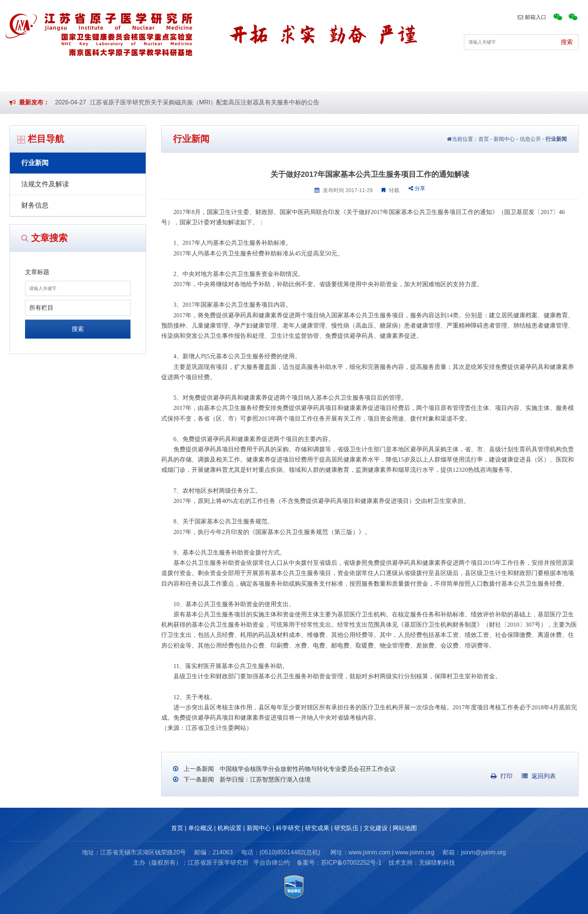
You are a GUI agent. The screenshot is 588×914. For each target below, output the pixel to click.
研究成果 (376, 79)
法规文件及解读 (45, 184)
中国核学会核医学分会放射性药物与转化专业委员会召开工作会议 (307, 769)
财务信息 (35, 205)
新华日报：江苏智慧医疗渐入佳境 (264, 779)
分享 (417, 188)
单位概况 (140, 79)
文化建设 (494, 79)
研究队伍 (435, 79)
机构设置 (200, 79)
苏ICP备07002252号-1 (351, 863)
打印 (502, 776)
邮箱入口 (532, 17)
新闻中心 (258, 79)
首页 (88, 79)
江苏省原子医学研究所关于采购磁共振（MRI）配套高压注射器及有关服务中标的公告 (205, 102)
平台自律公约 (272, 863)
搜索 (78, 329)
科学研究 (318, 79)
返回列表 (539, 776)
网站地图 (405, 828)
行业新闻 (35, 163)
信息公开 (530, 139)
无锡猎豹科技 (437, 863)
